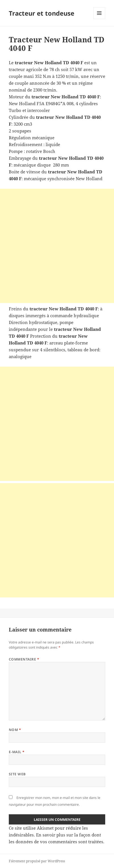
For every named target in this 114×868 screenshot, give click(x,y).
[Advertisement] (57, 246)
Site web (17, 774)
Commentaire (24, 659)
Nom (15, 730)
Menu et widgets (99, 19)
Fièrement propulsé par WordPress (37, 861)
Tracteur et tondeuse (42, 13)
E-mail (17, 752)
